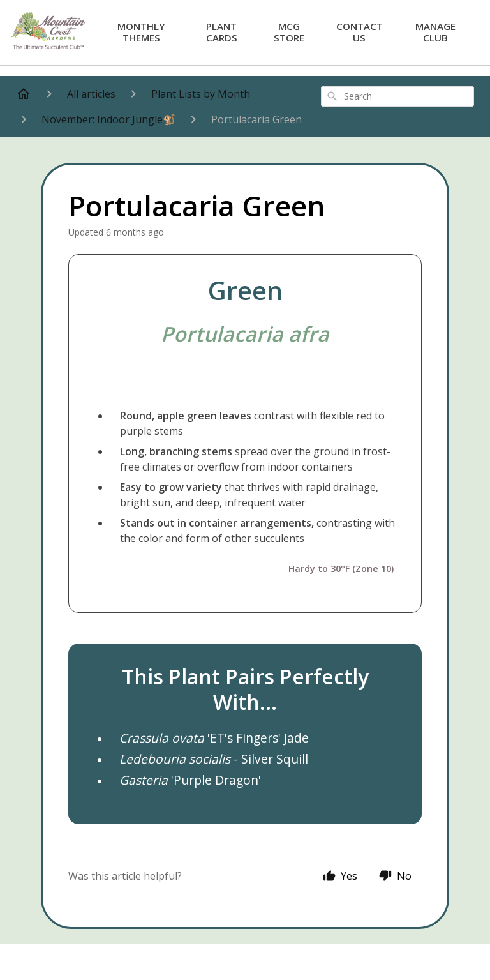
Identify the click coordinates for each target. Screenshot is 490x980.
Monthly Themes (141, 32)
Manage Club (435, 32)
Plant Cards (222, 32)
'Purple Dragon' (190, 780)
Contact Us (360, 32)
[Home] (24, 94)
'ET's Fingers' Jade (214, 738)
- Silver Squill (214, 759)
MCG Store (289, 32)
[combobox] (397, 96)
